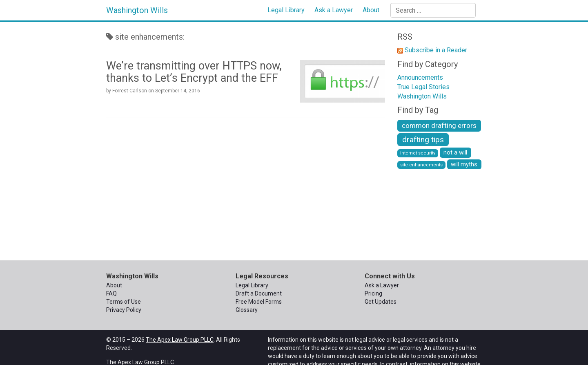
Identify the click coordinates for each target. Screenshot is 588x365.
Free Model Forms (259, 302)
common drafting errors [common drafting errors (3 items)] (439, 125)
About (371, 10)
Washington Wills (137, 10)
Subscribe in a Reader (436, 50)
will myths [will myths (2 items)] (464, 164)
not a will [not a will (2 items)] (455, 152)
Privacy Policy (124, 310)
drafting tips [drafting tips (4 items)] (423, 140)
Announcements (420, 77)
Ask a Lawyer (334, 10)
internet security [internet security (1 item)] (418, 153)
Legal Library (286, 10)
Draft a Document (259, 293)
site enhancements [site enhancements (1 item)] (421, 165)
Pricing (373, 293)
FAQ (111, 293)
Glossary (247, 310)
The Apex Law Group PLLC (180, 340)
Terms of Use (124, 302)
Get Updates (381, 302)
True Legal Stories (423, 87)
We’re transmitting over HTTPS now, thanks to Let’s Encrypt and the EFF (194, 72)
